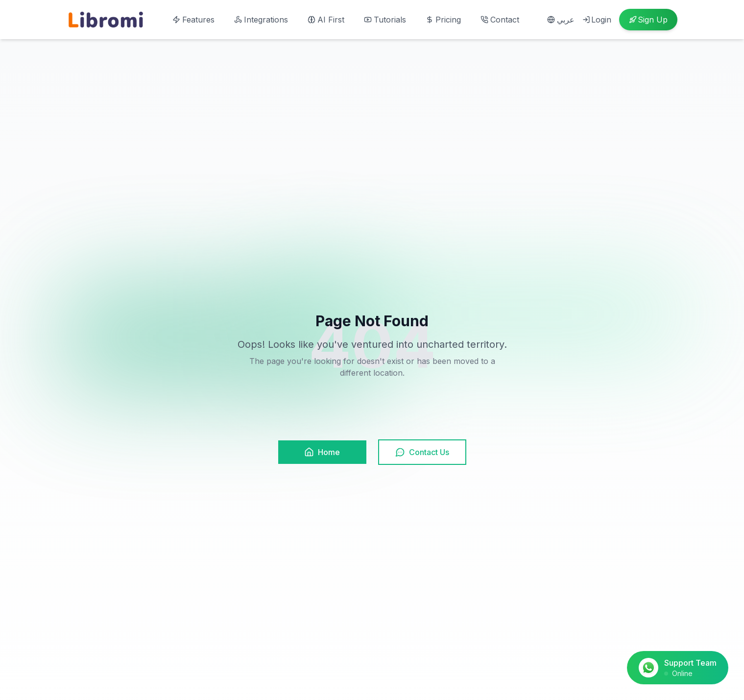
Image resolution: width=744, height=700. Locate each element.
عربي (561, 20)
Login (597, 20)
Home (322, 452)
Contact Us (422, 452)
